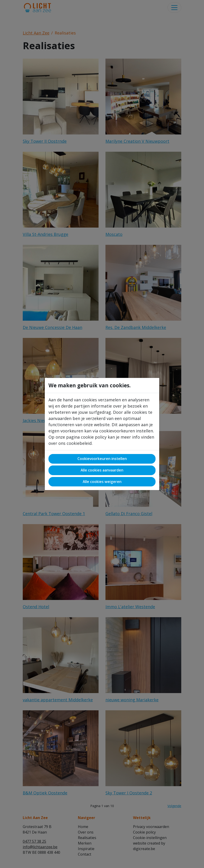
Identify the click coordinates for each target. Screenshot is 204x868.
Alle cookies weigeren (102, 482)
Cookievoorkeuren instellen (102, 459)
